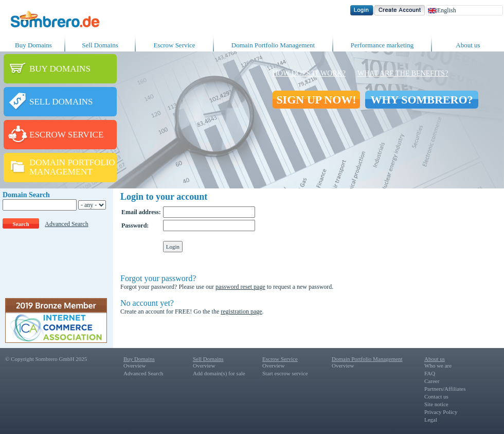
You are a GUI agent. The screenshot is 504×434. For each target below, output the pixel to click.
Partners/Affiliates (445, 389)
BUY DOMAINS (60, 69)
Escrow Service (174, 45)
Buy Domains (33, 45)
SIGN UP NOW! (316, 100)
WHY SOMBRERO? (421, 100)
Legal (431, 420)
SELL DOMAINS (61, 102)
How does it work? (309, 73)
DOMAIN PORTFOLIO (72, 162)
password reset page (240, 287)
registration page (241, 311)
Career (432, 381)
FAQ (430, 373)
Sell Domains (100, 45)
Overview (134, 366)
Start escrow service (285, 373)
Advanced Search (66, 224)
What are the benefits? (403, 73)
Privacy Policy (441, 412)
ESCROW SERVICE (66, 135)
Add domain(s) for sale (219, 373)
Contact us (436, 396)
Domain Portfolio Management (273, 45)
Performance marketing (382, 45)
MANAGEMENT (61, 172)
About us (468, 45)
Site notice (436, 404)
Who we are (438, 366)
